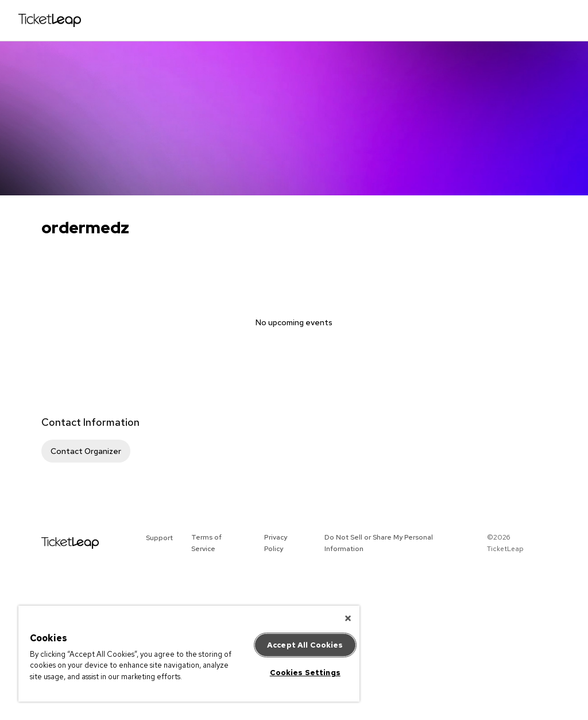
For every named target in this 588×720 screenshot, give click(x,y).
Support (159, 538)
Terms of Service (206, 543)
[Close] (348, 618)
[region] (189, 654)
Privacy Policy (276, 543)
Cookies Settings (305, 673)
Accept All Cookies (305, 645)
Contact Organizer (86, 451)
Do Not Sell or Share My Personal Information (379, 543)
